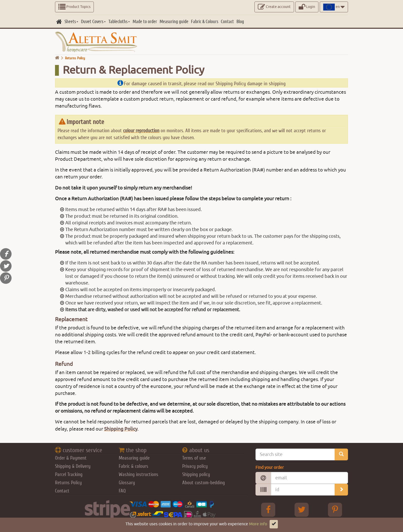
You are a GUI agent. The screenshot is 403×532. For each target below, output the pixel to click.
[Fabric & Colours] (205, 22)
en (334, 7)
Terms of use (194, 458)
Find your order (270, 468)
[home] (59, 22)
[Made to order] (145, 22)
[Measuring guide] (174, 22)
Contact (62, 491)
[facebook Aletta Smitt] (268, 510)
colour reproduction (141, 131)
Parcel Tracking (69, 474)
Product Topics (74, 7)
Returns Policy (68, 483)
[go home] (57, 58)
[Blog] (240, 22)
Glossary (127, 483)
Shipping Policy (121, 429)
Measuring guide (134, 458)
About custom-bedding (204, 483)
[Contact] (227, 22)
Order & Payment (71, 458)
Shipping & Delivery (73, 466)
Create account (274, 7)
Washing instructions (139, 474)
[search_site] (341, 454)
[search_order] (341, 490)
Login (307, 7)
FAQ (122, 491)
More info (258, 524)
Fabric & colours (134, 466)
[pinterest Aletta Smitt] (335, 510)
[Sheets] (71, 22)
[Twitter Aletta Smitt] (302, 510)
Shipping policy (196, 474)
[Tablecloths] (119, 22)
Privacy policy (195, 466)
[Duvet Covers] (93, 22)
